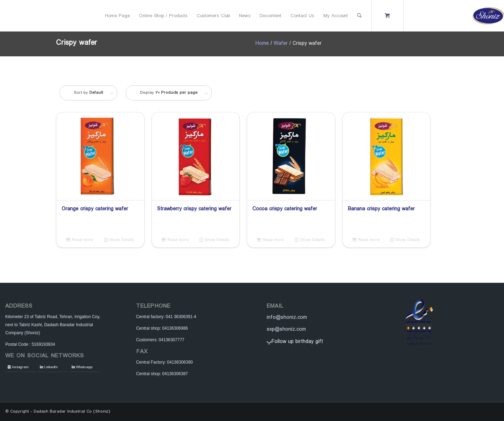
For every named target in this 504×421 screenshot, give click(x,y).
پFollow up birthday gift (295, 342)
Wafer (281, 43)
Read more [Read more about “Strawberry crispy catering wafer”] (175, 240)
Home (262, 43)
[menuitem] (117, 16)
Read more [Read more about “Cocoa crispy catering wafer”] (270, 240)
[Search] (359, 16)
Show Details (119, 240)
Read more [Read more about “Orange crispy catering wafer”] (79, 240)
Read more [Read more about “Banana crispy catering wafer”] (366, 240)
